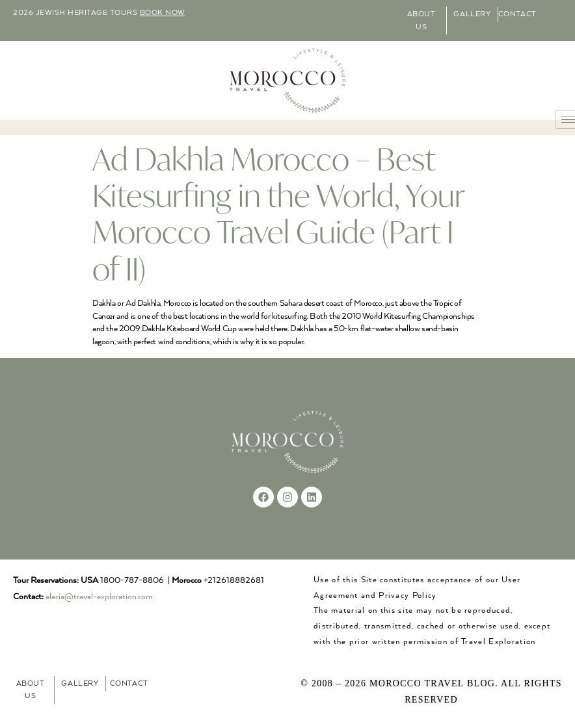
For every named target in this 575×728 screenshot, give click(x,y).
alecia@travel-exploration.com (99, 597)
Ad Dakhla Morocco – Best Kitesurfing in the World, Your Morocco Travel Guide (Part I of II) (278, 214)
